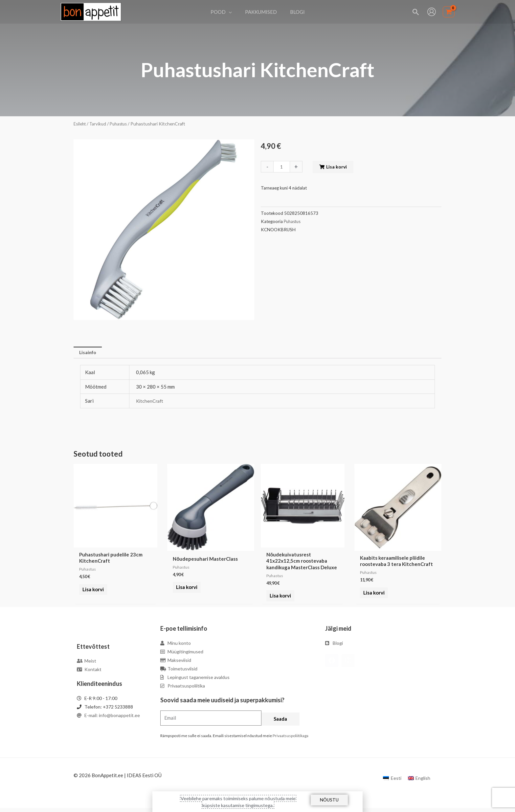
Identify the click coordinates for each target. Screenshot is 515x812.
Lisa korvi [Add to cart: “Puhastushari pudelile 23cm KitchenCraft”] (92, 594)
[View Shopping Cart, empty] (449, 12)
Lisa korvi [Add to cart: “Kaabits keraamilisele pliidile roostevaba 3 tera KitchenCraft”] (373, 594)
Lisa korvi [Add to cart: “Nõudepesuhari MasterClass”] (185, 588)
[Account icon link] (432, 12)
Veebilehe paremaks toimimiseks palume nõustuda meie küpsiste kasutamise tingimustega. (238, 801)
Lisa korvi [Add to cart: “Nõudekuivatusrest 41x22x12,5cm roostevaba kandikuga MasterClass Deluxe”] (279, 600)
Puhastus (122, 124)
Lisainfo (89, 352)
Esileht (80, 124)
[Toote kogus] (282, 167)
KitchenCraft (150, 402)
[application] (232, 12)
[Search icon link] (416, 12)
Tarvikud (100, 124)
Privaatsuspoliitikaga (291, 739)
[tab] (89, 353)
